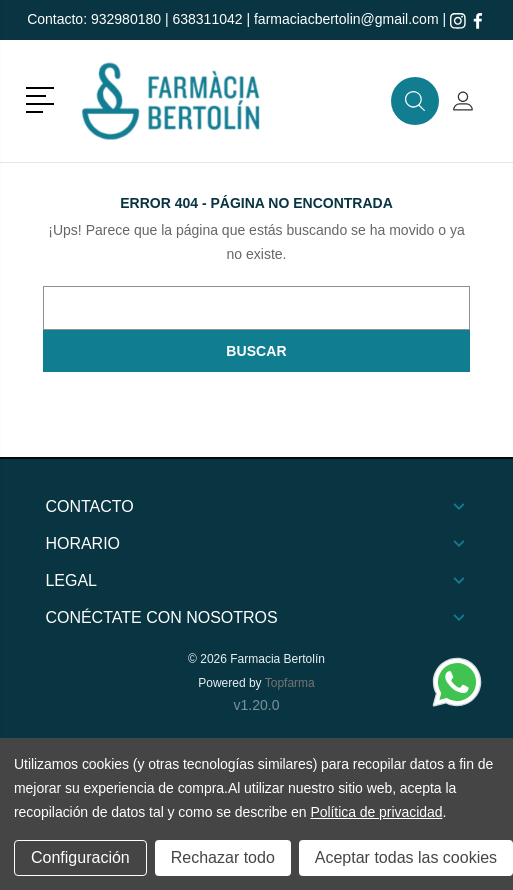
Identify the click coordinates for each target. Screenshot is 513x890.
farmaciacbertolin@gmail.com (346, 19)
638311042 (207, 19)
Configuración (80, 857)
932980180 (126, 19)
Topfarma (290, 683)
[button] (43, 98)
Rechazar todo (223, 857)
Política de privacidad (376, 812)
